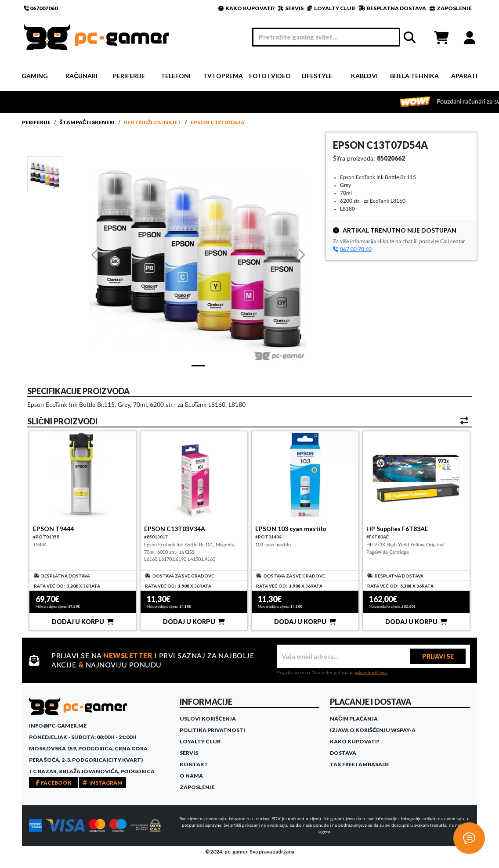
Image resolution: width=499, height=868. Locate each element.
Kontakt (194, 764)
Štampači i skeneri (87, 122)
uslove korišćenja (371, 673)
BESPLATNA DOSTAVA (392, 8)
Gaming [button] (35, 76)
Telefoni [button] (176, 76)
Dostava (343, 753)
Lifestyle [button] (317, 76)
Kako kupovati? (354, 741)
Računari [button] (81, 76)
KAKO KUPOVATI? (246, 8)
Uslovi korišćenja (208, 719)
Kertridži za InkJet (153, 122)
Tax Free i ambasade (360, 764)
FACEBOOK (54, 783)
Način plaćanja (354, 719)
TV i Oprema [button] (223, 76)
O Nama (191, 776)
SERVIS (291, 8)
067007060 (41, 8)
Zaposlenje (197, 787)
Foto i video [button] (270, 76)
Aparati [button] (464, 76)
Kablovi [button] (364, 76)
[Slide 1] (45, 173)
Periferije (36, 122)
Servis (189, 753)
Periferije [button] (129, 76)
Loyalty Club (200, 741)
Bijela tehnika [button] (414, 76)
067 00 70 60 (352, 249)
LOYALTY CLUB (331, 8)
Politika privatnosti (212, 730)
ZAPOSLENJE (451, 8)
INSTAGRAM (103, 783)
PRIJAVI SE (438, 656)
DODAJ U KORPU (83, 622)
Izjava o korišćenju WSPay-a (373, 730)
